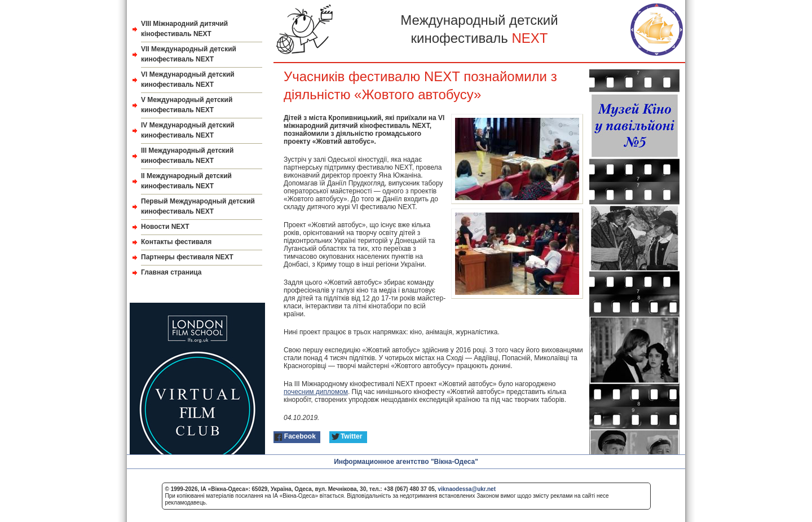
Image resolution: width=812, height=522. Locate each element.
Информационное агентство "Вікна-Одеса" (406, 462)
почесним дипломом (316, 392)
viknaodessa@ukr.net (467, 489)
